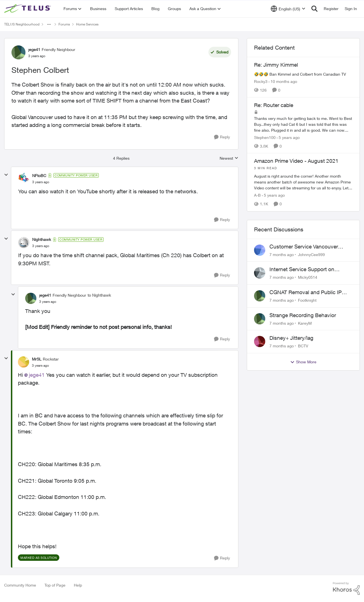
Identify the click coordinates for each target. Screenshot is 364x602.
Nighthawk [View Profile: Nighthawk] (42, 239)
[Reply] (222, 137)
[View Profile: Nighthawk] (24, 243)
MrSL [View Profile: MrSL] (37, 359)
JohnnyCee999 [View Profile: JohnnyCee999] (311, 254)
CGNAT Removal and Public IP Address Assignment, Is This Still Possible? (308, 292)
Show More (303, 362)
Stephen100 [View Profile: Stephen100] (265, 137)
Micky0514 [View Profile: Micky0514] (308, 277)
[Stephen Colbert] (41, 182)
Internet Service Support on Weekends (302, 269)
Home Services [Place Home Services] (87, 24)
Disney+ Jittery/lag (291, 338)
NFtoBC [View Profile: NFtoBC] (39, 176)
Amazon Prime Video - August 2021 (296, 161)
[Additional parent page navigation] (49, 24)
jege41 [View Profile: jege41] (34, 49)
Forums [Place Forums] (64, 24)
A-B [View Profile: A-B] (257, 195)
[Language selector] (288, 9)
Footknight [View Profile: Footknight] (307, 300)
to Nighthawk (99, 295)
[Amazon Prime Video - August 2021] (303, 178)
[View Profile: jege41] (18, 52)
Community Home (20, 585)
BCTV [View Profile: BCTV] (303, 346)
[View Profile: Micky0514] (260, 273)
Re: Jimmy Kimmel (276, 65)
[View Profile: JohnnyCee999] (260, 250)
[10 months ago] (283, 81)
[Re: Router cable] (303, 124)
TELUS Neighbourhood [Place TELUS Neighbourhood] (22, 24)
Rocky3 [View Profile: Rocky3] (261, 81)
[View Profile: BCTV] (260, 341)
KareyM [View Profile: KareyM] (305, 323)
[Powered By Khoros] (346, 589)
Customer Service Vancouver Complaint (304, 247)
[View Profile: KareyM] (260, 319)
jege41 (37, 375)
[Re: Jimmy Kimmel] (303, 74)
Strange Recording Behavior (303, 315)
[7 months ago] (282, 254)
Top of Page (55, 585)
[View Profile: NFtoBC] (24, 178)
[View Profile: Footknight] (260, 296)
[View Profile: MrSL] (24, 362)
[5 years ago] (288, 137)
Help (78, 585)
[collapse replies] (6, 175)
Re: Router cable (274, 105)
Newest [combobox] (229, 158)
